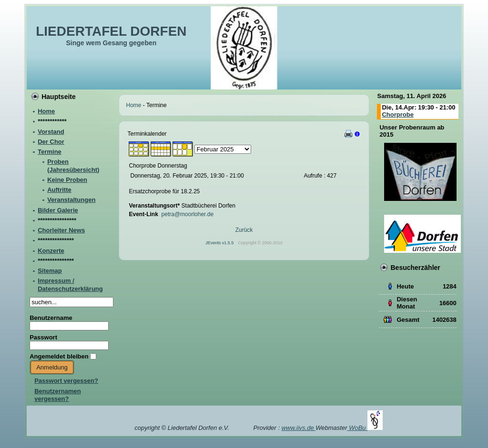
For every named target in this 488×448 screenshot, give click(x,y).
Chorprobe (397, 114)
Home (134, 105)
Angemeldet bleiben (59, 356)
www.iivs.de (299, 428)
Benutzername (51, 318)
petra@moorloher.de (188, 214)
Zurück (244, 230)
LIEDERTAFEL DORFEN (111, 31)
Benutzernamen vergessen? (58, 395)
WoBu (366, 428)
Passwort (43, 337)
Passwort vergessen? (66, 381)
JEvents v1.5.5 (220, 243)
